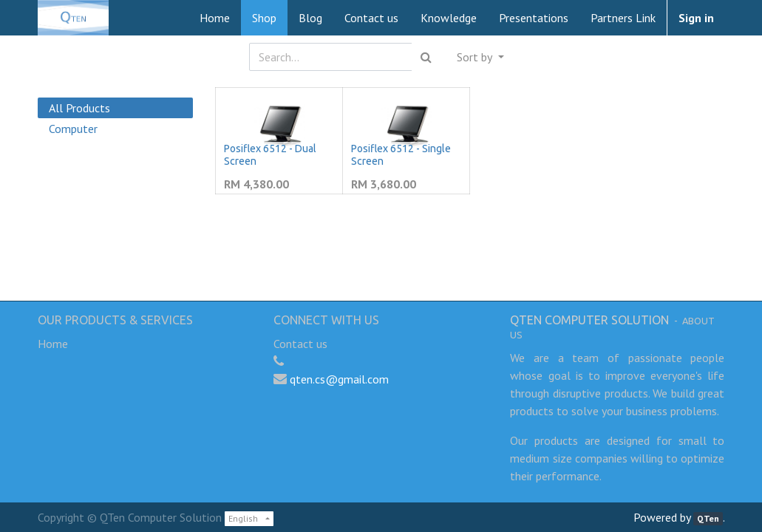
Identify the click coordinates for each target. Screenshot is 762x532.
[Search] (426, 57)
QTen (708, 518)
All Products (79, 108)
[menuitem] (215, 18)
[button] (480, 57)
